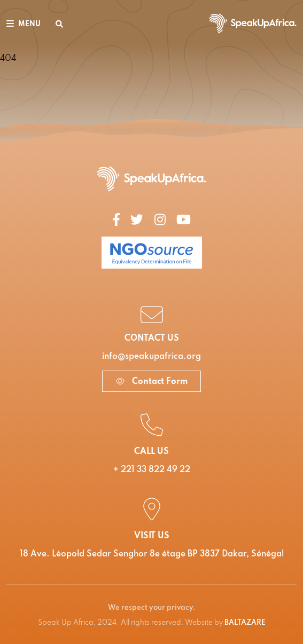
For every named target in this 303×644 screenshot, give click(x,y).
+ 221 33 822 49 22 (152, 470)
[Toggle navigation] (24, 24)
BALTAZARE (245, 623)
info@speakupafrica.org (151, 357)
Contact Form (151, 382)
